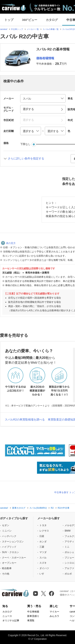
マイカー (54, 612)
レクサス (44, 531)
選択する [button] (28, 109)
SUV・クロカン (10, 552)
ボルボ (68, 574)
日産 (42, 536)
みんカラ (54, 616)
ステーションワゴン (13, 542)
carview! (4, 29)
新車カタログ (19, 508)
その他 (6, 574)
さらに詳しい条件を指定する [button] (26, 158)
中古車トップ (17, 29)
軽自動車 (7, 568)
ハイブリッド (9, 547)
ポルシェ (69, 552)
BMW (67, 531)
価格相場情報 (45, 58)
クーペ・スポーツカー (14, 558)
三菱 (42, 547)
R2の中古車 (64, 508)
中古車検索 (33, 612)
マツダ (43, 552)
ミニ (67, 547)
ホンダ (43, 542)
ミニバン (7, 531)
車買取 (31, 621)
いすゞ (43, 574)
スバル (43, 558)
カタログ (52, 20)
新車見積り (33, 616)
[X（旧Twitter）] (43, 593)
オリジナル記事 (11, 621)
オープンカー (9, 563)
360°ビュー (30, 20)
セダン (6, 525)
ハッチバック (9, 536)
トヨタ (43, 525)
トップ (9, 20)
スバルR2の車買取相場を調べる (25, 419)
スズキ (43, 563)
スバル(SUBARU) (38, 508)
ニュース (7, 616)
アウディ (69, 542)
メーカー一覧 (33, 29)
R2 (52, 508)
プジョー (69, 558)
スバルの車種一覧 (51, 29)
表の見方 (8, 243)
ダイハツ (44, 568)
